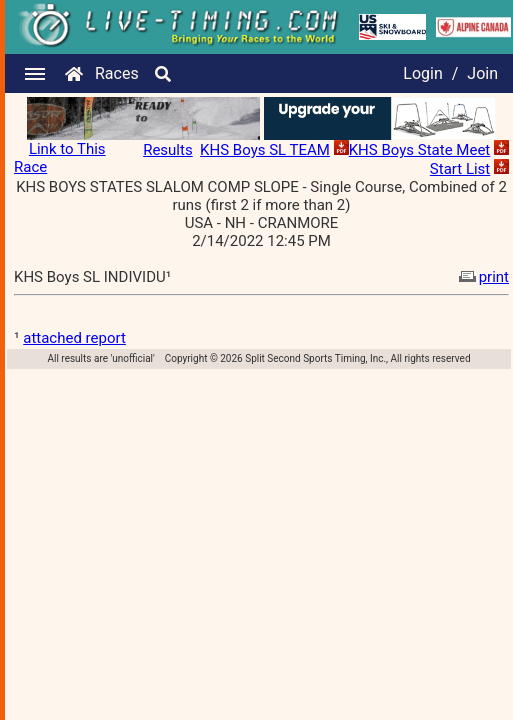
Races (117, 73)
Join (482, 73)
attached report (74, 338)
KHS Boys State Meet (420, 150)
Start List (460, 169)
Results (168, 150)
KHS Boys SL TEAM (265, 150)
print (482, 277)
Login (422, 73)
